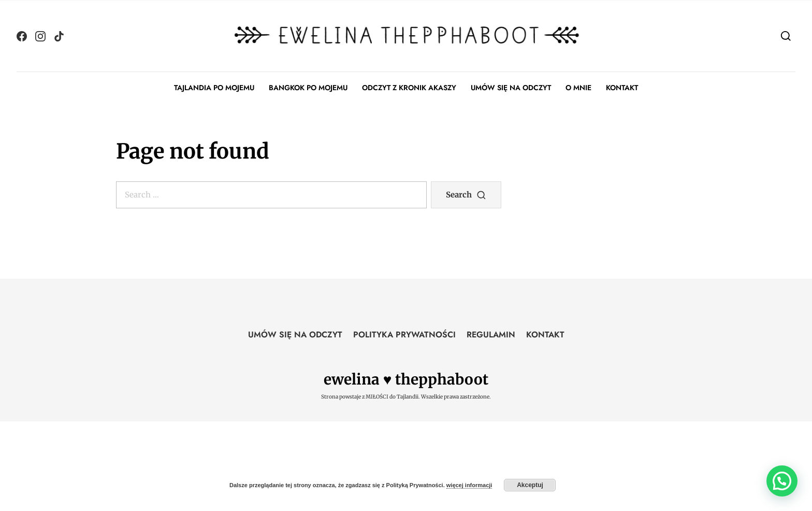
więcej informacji (469, 485)
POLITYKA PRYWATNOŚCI (404, 335)
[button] (782, 481)
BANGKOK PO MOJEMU (308, 88)
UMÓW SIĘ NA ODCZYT (511, 88)
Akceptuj (530, 485)
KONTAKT (622, 88)
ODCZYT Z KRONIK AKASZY (409, 88)
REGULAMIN (491, 335)
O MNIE (578, 88)
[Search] (786, 36)
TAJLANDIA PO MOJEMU (214, 88)
